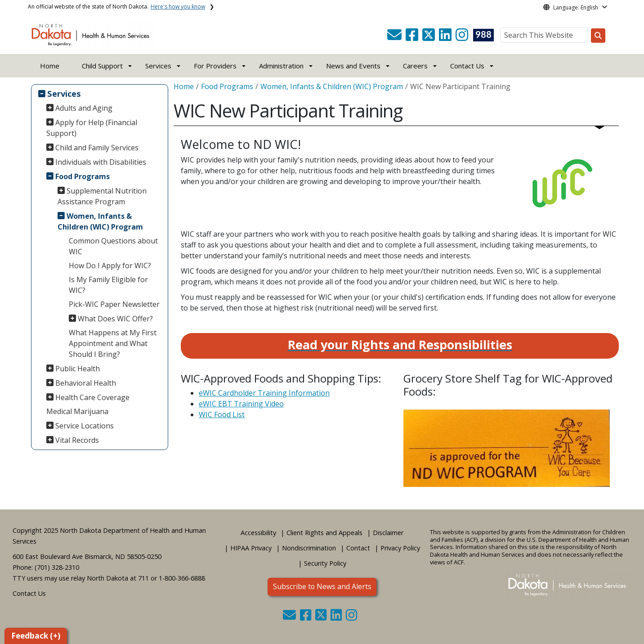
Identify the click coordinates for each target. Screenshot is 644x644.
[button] (395, 37)
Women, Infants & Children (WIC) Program (100, 221)
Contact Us (29, 593)
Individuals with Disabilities (101, 162)
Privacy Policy (400, 548)
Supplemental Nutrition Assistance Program (102, 196)
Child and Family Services (97, 148)
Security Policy (325, 563)
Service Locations (85, 426)
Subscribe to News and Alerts (322, 586)
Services (64, 93)
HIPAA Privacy (251, 548)
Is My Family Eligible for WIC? (108, 285)
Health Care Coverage (92, 397)
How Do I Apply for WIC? (110, 266)
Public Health (78, 369)
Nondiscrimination (309, 548)
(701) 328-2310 (57, 567)
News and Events (353, 66)
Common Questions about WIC (113, 246)
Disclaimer (388, 533)
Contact (358, 548)
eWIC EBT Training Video (241, 404)
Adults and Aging (84, 108)
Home (50, 66)
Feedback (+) (36, 636)
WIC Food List (222, 414)
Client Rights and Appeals (324, 533)
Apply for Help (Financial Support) (92, 128)
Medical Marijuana (77, 411)
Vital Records (77, 440)
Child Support (102, 66)
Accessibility (258, 533)
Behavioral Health (86, 383)
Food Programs (83, 176)
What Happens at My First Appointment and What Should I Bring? (113, 343)
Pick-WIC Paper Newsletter (114, 304)
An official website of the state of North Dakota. (116, 7)
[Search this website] (598, 36)
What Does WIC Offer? (115, 319)
